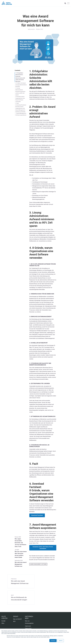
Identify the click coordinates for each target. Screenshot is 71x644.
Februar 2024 (18, 537)
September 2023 (19, 560)
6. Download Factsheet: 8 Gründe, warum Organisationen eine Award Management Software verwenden (21, 108)
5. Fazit (17, 103)
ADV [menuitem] (14, 621)
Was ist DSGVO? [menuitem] (18, 619)
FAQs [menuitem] (3, 623)
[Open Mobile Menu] (68, 3)
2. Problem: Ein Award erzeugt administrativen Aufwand (21, 85)
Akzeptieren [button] (53, 641)
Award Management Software (38, 564)
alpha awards (31, 29)
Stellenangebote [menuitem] (29, 623)
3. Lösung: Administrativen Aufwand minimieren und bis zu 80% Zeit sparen (20, 91)
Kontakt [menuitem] (3, 621)
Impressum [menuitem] (28, 626)
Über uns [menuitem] (27, 621)
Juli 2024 (17, 550)
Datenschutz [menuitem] (28, 628)
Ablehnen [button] (61, 641)
